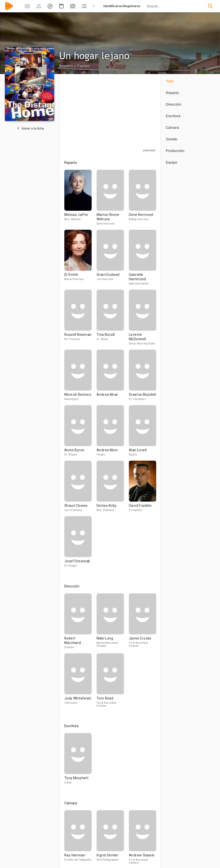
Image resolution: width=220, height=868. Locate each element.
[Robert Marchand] (80, 623)
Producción (175, 151)
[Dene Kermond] (143, 200)
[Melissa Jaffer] (80, 200)
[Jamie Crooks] (143, 623)
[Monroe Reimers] (80, 377)
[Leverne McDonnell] (143, 320)
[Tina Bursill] (113, 320)
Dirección (174, 104)
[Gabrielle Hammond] (143, 260)
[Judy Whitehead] (80, 682)
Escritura (173, 116)
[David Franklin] (143, 488)
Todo (170, 81)
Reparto (172, 93)
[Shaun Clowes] (80, 488)
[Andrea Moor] (113, 433)
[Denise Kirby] (113, 488)
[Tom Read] (110, 682)
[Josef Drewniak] (78, 544)
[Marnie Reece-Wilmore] (113, 200)
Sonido (172, 139)
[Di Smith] (80, 260)
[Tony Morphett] (78, 761)
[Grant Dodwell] (113, 260)
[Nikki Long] (113, 623)
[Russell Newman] (80, 320)
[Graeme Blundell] (143, 377)
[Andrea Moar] (113, 377)
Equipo (172, 162)
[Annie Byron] (80, 433)
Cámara (172, 127)
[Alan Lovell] (143, 433)
